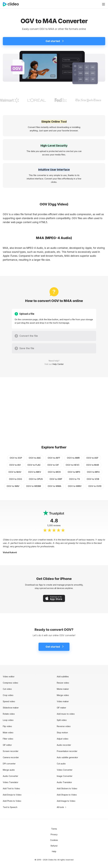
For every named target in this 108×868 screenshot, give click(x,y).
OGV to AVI (15, 465)
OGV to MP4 (93, 472)
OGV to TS (74, 479)
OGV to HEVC (73, 465)
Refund (54, 846)
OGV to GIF (53, 465)
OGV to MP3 (74, 472)
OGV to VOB (93, 479)
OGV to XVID (95, 486)
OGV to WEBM (34, 486)
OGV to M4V (15, 472)
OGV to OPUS (36, 479)
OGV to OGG (16, 479)
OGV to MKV (35, 472)
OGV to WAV (13, 486)
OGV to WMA (54, 486)
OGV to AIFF (54, 458)
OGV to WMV (75, 486)
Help (54, 851)
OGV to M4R (93, 465)
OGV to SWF (56, 479)
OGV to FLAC (34, 465)
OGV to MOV (54, 472)
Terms (54, 829)
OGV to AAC (35, 458)
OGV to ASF (92, 458)
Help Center (58, 364)
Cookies (54, 840)
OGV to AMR (73, 458)
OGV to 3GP (16, 458)
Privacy (54, 834)
